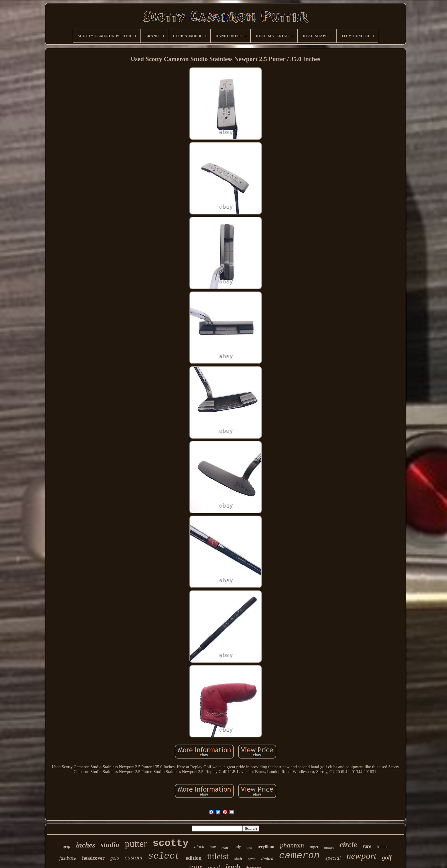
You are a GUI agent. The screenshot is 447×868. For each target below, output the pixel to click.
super (314, 847)
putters (329, 847)
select (164, 856)
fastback (68, 858)
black (199, 846)
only (237, 847)
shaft (238, 859)
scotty (170, 843)
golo (115, 858)
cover (252, 859)
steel (249, 848)
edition (194, 858)
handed (383, 847)
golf (387, 857)
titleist (218, 856)
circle (348, 845)
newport (361, 856)
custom (133, 857)
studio (110, 845)
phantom (292, 845)
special (333, 858)
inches (85, 845)
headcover (93, 858)
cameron (299, 856)
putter (136, 844)
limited (267, 859)
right (225, 847)
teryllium (266, 847)
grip (67, 846)
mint (213, 847)
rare (367, 846)
